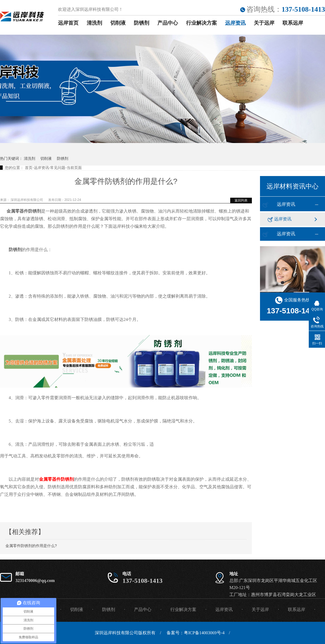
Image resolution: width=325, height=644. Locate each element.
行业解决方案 (201, 23)
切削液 (118, 23)
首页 (29, 168)
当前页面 (74, 168)
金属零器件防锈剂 (56, 479)
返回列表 (241, 200)
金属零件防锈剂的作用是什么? (31, 546)
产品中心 (168, 23)
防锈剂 (142, 23)
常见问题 (58, 168)
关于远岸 (264, 23)
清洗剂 (94, 23)
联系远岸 (293, 23)
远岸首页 (68, 23)
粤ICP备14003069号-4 (204, 633)
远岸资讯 (235, 23)
